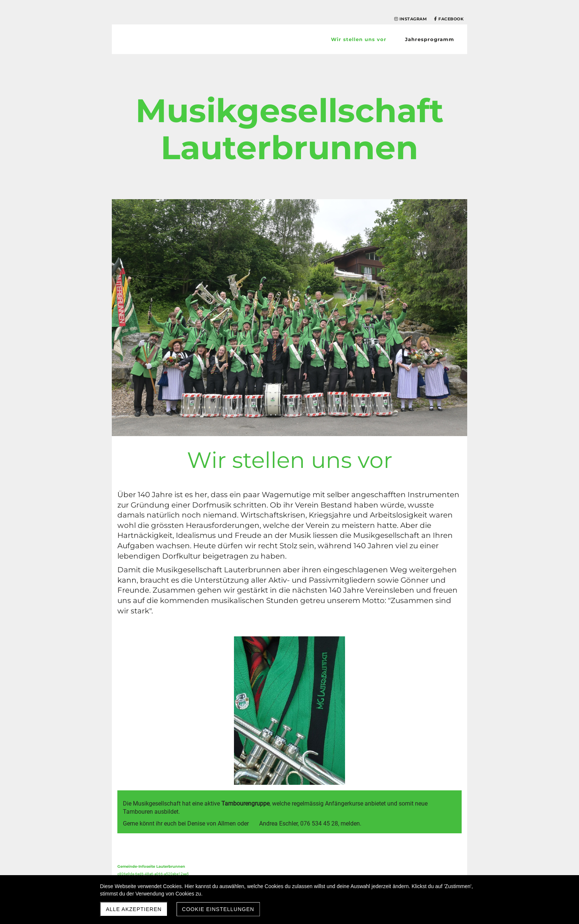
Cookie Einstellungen (218, 909)
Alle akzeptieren (134, 909)
